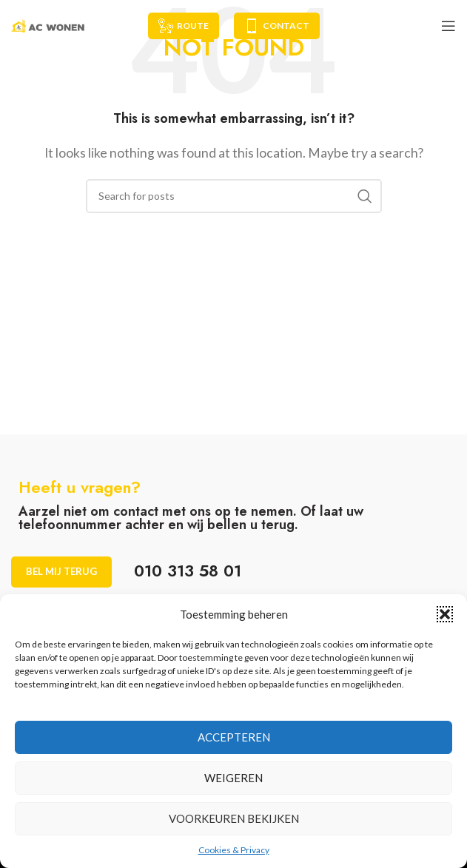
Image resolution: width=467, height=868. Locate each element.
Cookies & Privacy (234, 850)
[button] (445, 614)
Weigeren (233, 778)
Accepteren (234, 737)
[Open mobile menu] (448, 26)
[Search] (234, 196)
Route (184, 26)
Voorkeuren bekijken (234, 818)
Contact (277, 26)
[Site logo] (48, 24)
